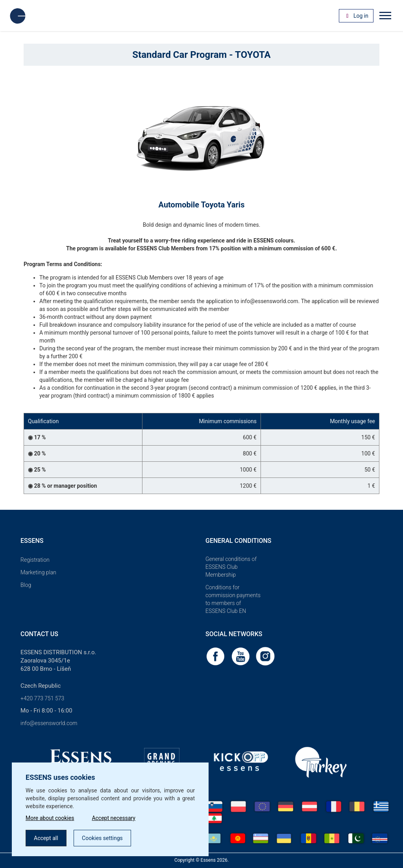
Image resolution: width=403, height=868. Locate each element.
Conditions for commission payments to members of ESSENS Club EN (233, 599)
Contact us (39, 634)
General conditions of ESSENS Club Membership (231, 567)
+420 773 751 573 (42, 698)
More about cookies (50, 818)
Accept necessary (114, 818)
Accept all (46, 838)
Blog (26, 585)
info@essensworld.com (49, 723)
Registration (35, 560)
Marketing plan (38, 572)
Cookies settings (102, 838)
